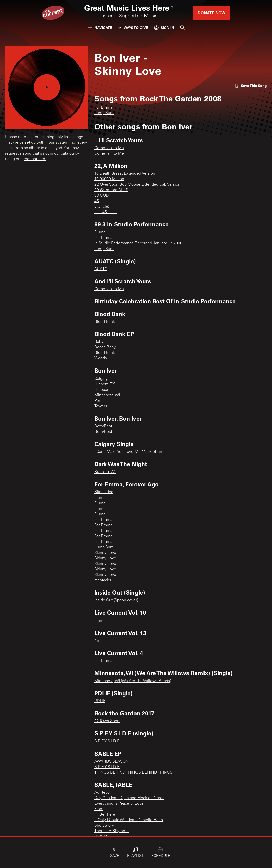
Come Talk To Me (109, 148)
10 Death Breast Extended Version (125, 174)
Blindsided (104, 492)
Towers (101, 406)
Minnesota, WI (107, 395)
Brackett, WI (105, 472)
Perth (99, 401)
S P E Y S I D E (107, 741)
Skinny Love (105, 553)
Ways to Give (133, 27)
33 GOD (102, 196)
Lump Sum (104, 113)
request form (35, 159)
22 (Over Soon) (107, 721)
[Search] (182, 28)
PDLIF (100, 701)
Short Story (104, 826)
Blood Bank (105, 322)
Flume (100, 232)
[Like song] (251, 86)
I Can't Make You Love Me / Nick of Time (130, 452)
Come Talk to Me (109, 154)
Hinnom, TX (105, 384)
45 (97, 201)
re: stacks (103, 580)
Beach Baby (105, 347)
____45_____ (106, 212)
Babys (100, 342)
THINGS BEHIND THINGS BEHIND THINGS (133, 773)
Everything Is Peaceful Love (119, 804)
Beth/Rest (103, 426)
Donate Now (212, 13)
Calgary (101, 379)
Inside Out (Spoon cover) (116, 600)
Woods (101, 358)
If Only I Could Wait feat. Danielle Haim (129, 820)
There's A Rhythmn (112, 831)
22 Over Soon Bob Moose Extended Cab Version (137, 185)
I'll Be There (105, 815)
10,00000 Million (109, 179)
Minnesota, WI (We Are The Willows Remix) (133, 681)
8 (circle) (102, 207)
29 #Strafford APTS (111, 190)
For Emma (103, 108)
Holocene (103, 390)
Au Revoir (103, 793)
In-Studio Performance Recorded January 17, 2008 (138, 243)
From (99, 809)
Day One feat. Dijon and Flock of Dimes (129, 798)
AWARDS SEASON (112, 762)
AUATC (101, 269)
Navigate (100, 27)
